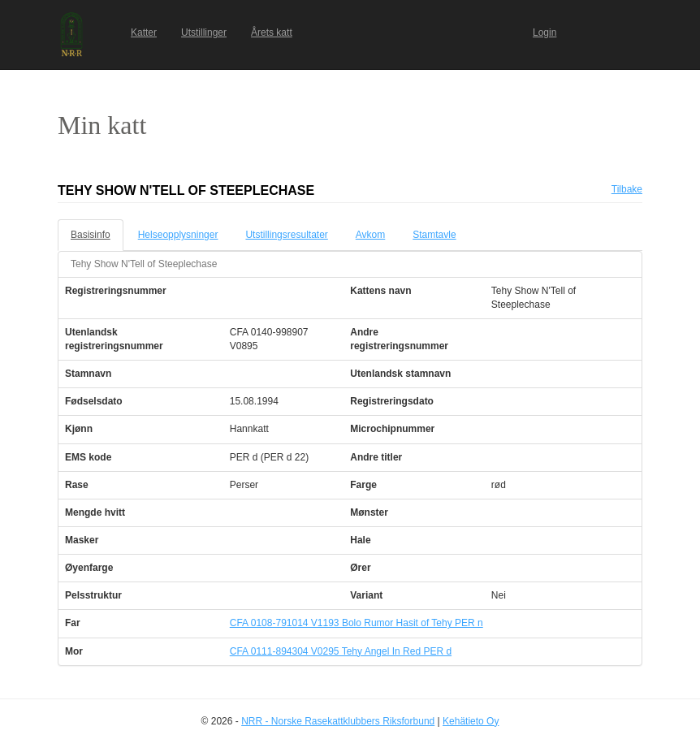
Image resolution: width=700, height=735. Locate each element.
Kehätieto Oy (471, 721)
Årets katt (272, 32)
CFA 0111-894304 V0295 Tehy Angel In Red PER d (341, 651)
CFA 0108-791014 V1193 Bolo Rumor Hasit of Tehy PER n (356, 623)
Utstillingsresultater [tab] (286, 235)
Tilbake (627, 189)
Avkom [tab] (370, 235)
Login (544, 32)
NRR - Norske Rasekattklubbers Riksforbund (338, 721)
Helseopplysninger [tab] (178, 235)
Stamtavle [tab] (434, 235)
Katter (144, 32)
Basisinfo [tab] (91, 235)
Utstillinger (204, 32)
